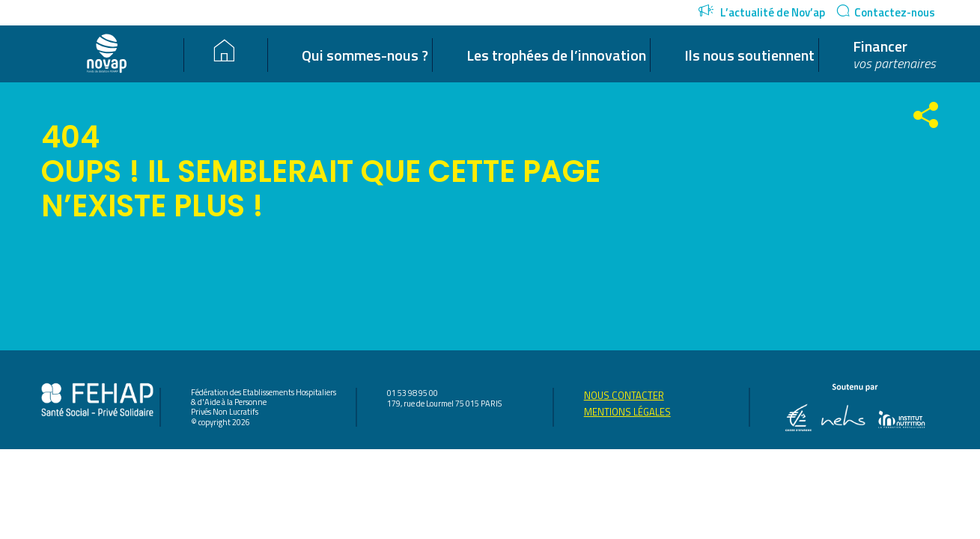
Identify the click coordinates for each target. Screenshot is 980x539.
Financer (894, 55)
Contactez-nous (886, 12)
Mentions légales (627, 412)
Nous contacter (624, 395)
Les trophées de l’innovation (556, 55)
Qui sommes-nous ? (365, 55)
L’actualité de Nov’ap (762, 12)
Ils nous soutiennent (749, 55)
